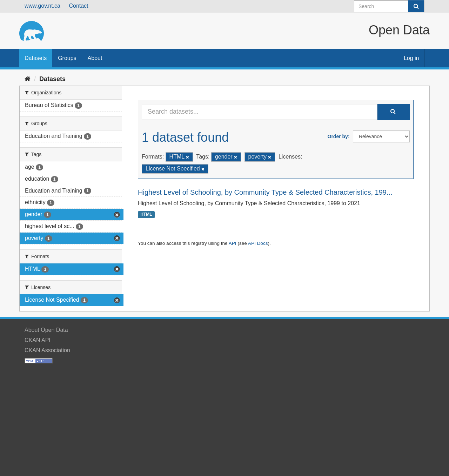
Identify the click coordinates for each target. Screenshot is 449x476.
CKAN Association (47, 350)
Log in (411, 58)
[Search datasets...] (260, 112)
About (95, 58)
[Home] (28, 79)
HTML (146, 215)
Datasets (36, 58)
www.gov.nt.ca (42, 6)
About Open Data (46, 330)
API (233, 243)
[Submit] (416, 6)
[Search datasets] (389, 6)
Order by (338, 136)
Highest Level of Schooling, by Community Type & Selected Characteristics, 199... (265, 192)
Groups (67, 58)
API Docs (258, 243)
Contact (78, 6)
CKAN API (38, 340)
